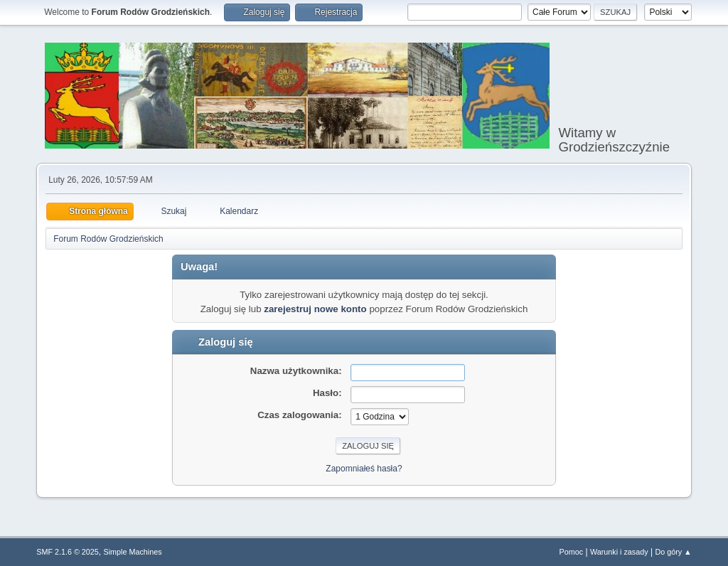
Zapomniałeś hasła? (364, 469)
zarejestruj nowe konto (315, 309)
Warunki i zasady (619, 552)
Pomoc (572, 552)
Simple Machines (133, 552)
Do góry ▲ (673, 552)
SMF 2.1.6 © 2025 (68, 552)
